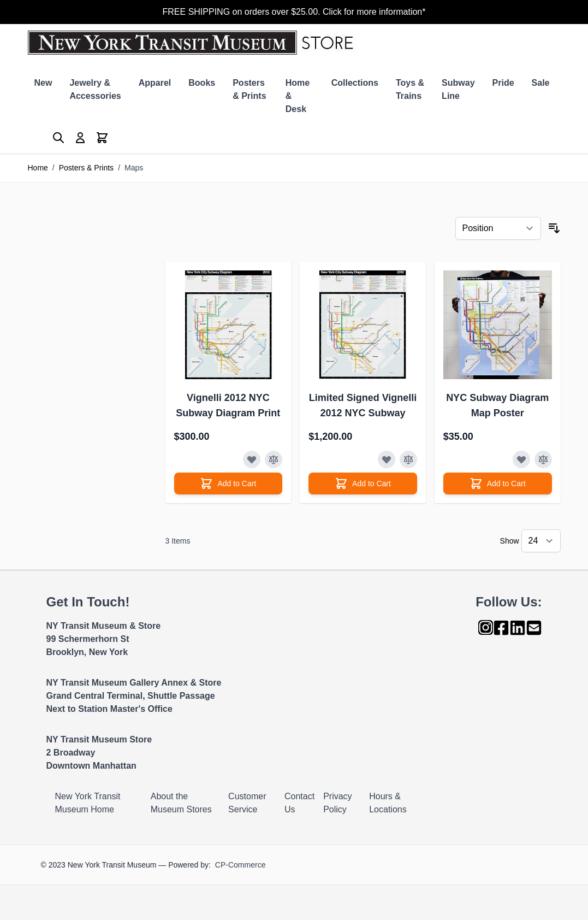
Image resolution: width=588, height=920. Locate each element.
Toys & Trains (410, 89)
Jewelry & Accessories (95, 89)
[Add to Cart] (228, 483)
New (43, 83)
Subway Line (458, 89)
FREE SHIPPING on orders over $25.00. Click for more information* (294, 12)
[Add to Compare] (274, 459)
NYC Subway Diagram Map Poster (497, 405)
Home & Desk (298, 96)
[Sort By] (498, 228)
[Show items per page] (541, 541)
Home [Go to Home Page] (38, 168)
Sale (541, 83)
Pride (503, 83)
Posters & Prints (249, 89)
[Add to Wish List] (252, 459)
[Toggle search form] (58, 138)
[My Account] (80, 138)
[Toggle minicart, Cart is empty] (102, 138)
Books (202, 83)
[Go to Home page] (193, 43)
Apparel (155, 83)
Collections (355, 83)
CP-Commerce (240, 865)
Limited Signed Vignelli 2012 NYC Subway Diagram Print (363, 406)
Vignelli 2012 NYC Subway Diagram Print (228, 405)
